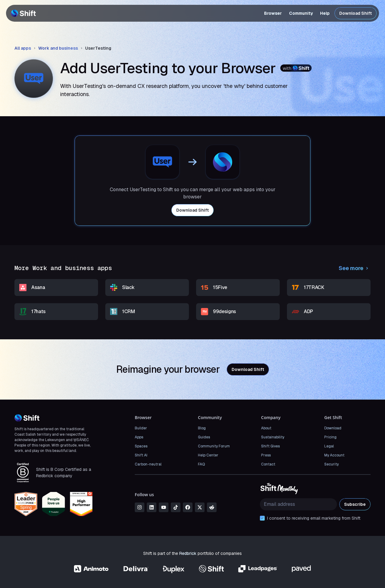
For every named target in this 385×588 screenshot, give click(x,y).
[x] (200, 507)
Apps (139, 437)
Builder (141, 428)
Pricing (330, 437)
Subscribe (355, 504)
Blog (202, 428)
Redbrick (188, 553)
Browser (273, 13)
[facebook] (188, 507)
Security (331, 464)
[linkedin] (152, 507)
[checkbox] (262, 518)
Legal (329, 446)
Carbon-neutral (148, 464)
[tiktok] (176, 507)
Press (266, 455)
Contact (268, 464)
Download (333, 428)
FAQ (201, 464)
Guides (204, 437)
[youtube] (164, 507)
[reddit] (212, 507)
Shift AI (141, 455)
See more (355, 268)
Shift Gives (270, 446)
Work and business (58, 48)
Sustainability (273, 437)
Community (301, 13)
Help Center (208, 455)
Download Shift (356, 13)
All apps (23, 48)
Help (325, 13)
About (266, 428)
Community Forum (214, 446)
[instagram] (140, 507)
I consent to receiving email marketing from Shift (314, 518)
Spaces (141, 446)
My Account (334, 455)
